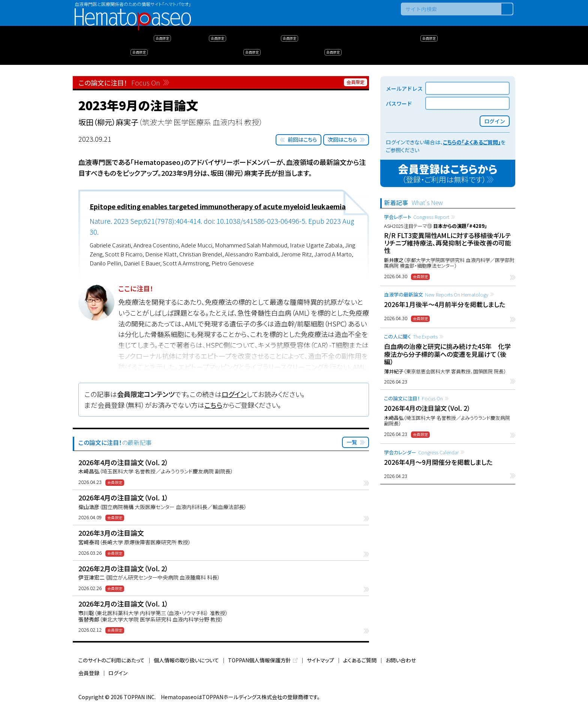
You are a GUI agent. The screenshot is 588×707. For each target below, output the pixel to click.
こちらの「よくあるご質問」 (472, 142)
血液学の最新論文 (436, 294)
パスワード (399, 103)
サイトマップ (320, 660)
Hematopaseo (133, 11)
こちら (213, 405)
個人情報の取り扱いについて (186, 660)
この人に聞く (411, 336)
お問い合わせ (401, 660)
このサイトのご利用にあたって (112, 660)
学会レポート (417, 217)
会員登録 (89, 673)
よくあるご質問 (360, 660)
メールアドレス (404, 88)
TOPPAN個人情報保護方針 (259, 660)
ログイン (234, 394)
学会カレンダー (421, 452)
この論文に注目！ (413, 398)
